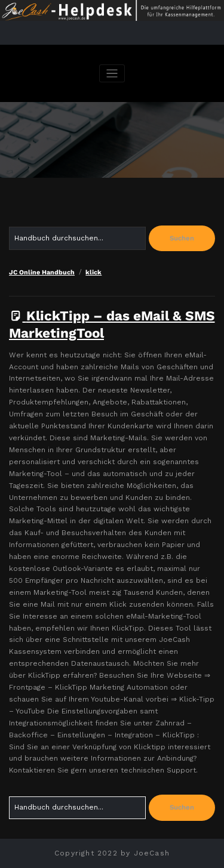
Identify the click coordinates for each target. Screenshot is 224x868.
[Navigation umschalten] (112, 74)
